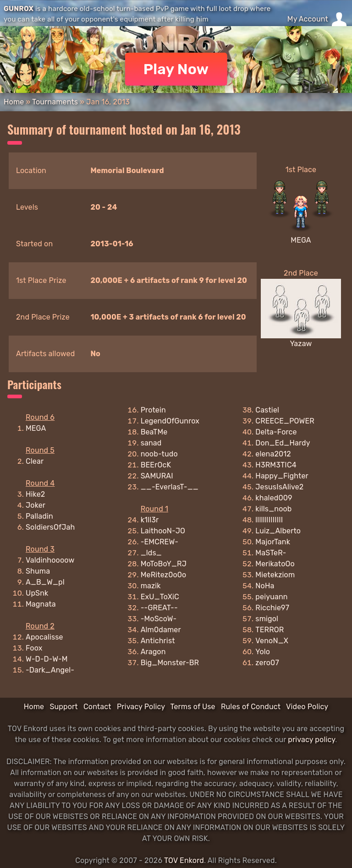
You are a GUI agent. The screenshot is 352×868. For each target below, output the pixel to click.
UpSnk (37, 593)
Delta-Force (276, 432)
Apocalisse (44, 637)
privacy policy (311, 740)
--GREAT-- (159, 608)
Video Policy (307, 707)
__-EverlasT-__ (170, 487)
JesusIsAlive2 (279, 487)
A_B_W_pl (45, 582)
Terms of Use (193, 707)
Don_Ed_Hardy (283, 443)
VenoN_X (272, 641)
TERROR (269, 630)
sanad (151, 443)
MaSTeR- (271, 553)
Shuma (38, 571)
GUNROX (19, 9)
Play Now (176, 69)
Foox (34, 648)
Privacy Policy (141, 707)
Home (14, 102)
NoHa (265, 586)
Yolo (263, 652)
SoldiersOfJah (50, 527)
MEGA (301, 240)
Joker (36, 505)
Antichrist (158, 641)
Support (63, 707)
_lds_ (151, 553)
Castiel (267, 410)
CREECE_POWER (285, 421)
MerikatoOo (275, 564)
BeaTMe (154, 432)
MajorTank (273, 542)
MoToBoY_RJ (164, 564)
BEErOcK (156, 465)
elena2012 (273, 454)
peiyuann (271, 597)
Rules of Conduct (251, 707)
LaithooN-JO (163, 531)
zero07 (267, 663)
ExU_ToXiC (160, 597)
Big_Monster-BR (170, 663)
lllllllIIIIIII (269, 520)
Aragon (153, 652)
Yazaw (301, 344)
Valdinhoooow (50, 560)
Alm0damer (161, 630)
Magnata (41, 604)
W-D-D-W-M (47, 659)
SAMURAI (157, 476)
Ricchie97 (272, 608)
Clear (35, 461)
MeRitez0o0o (164, 575)
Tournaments (55, 102)
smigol (267, 619)
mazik (151, 586)
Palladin (39, 516)
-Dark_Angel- (50, 670)
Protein (153, 410)
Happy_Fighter (282, 476)
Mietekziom (275, 575)
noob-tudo (159, 454)
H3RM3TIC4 (276, 465)
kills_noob (273, 509)
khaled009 (274, 498)
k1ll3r (150, 520)
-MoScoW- (159, 619)
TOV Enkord (184, 860)
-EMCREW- (159, 542)
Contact (97, 707)
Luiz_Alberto (278, 531)
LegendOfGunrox (170, 421)
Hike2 (35, 494)
